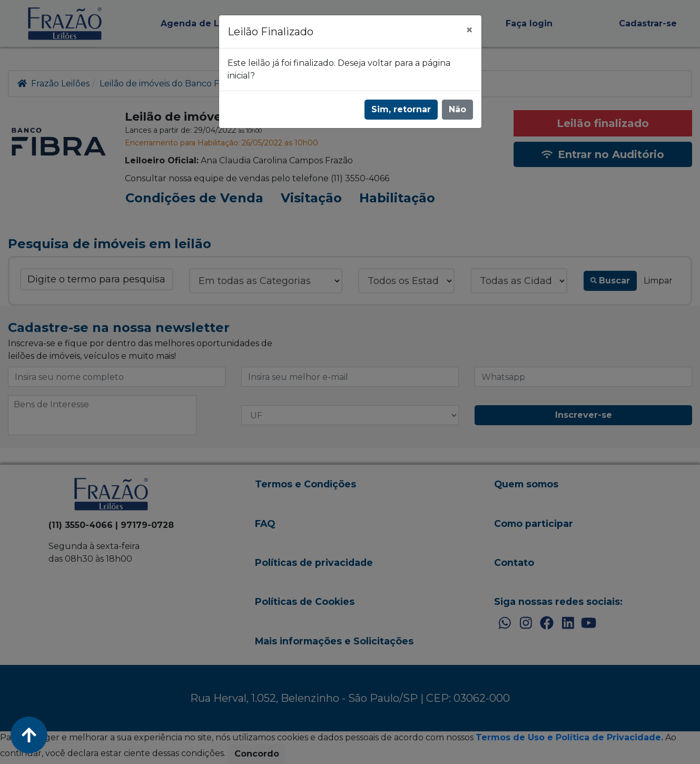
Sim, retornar (401, 109)
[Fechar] (469, 30)
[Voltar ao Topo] (29, 735)
